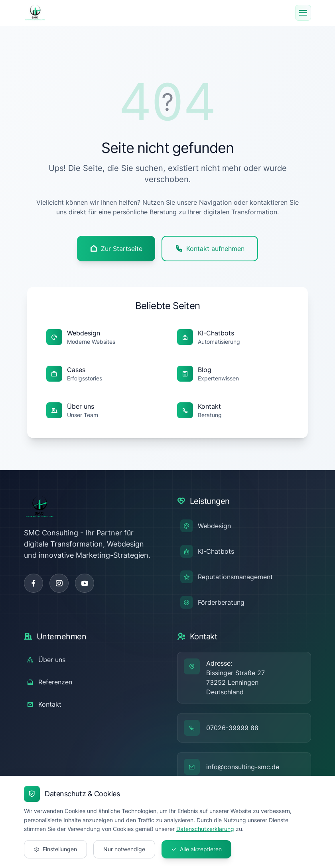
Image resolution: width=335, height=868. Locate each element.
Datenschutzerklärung (205, 829)
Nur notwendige (124, 849)
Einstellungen (55, 849)
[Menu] (303, 13)
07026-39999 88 (232, 728)
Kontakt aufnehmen (210, 249)
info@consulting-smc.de (243, 767)
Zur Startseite (116, 249)
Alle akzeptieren (196, 849)
